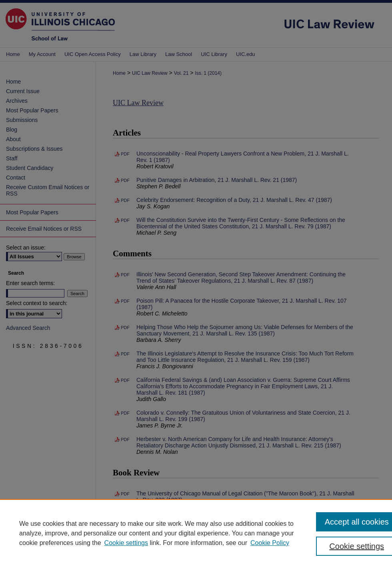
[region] (196, 533)
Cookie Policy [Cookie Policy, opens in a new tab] (270, 543)
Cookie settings (126, 543)
